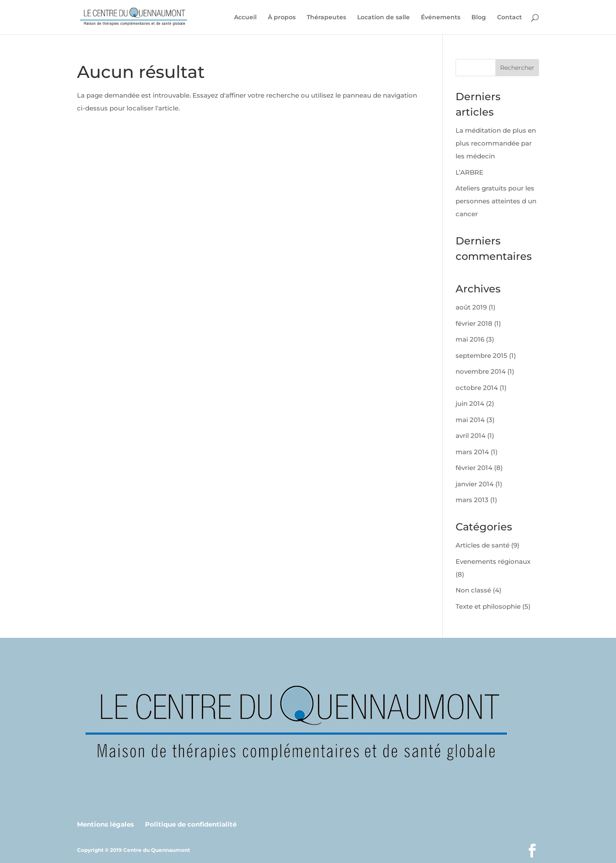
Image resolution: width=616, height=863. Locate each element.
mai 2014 (470, 420)
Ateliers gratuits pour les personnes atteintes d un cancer (496, 201)
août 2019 (471, 307)
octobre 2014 (477, 388)
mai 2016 (470, 339)
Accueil (245, 18)
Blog (479, 18)
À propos (282, 18)
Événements (441, 18)
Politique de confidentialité (191, 824)
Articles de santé (483, 545)
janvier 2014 (475, 484)
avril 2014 (471, 436)
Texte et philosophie (488, 606)
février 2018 (474, 323)
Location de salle (384, 18)
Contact (509, 18)
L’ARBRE (469, 172)
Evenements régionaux (493, 561)
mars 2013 (472, 500)
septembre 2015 (481, 356)
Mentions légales (105, 824)
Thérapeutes (326, 18)
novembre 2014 (481, 371)
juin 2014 (470, 403)
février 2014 (474, 468)
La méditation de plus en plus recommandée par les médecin (496, 143)
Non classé (473, 590)
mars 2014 (472, 452)
